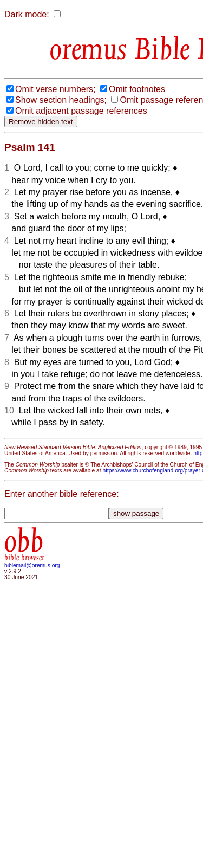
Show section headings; (61, 100)
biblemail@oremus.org (32, 565)
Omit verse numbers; (55, 89)
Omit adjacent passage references (81, 111)
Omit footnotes (137, 89)
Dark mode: (27, 14)
